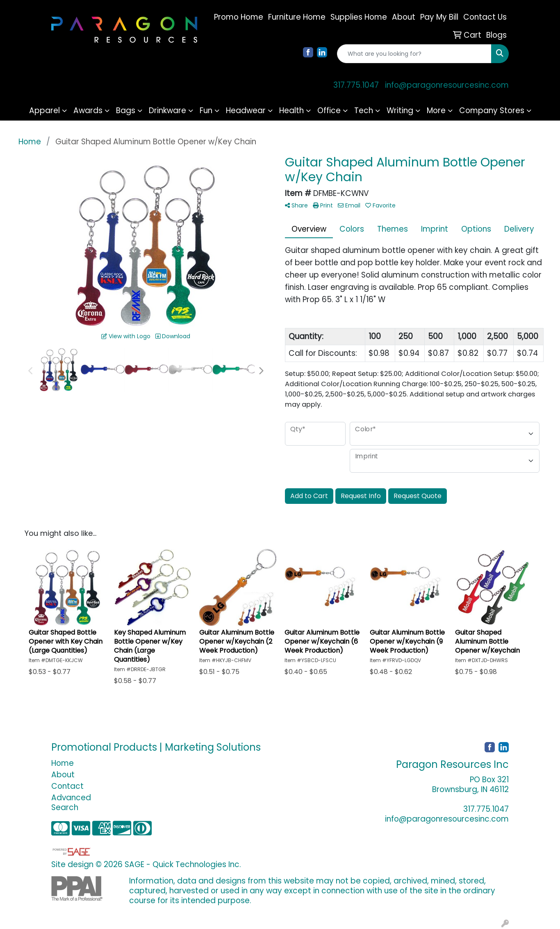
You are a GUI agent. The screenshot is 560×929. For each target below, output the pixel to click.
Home (63, 763)
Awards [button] (88, 110)
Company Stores (492, 110)
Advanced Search (71, 803)
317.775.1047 (356, 85)
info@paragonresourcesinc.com (447, 85)
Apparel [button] (44, 110)
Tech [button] (364, 110)
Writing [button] (400, 110)
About (63, 775)
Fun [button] (206, 110)
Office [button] (329, 110)
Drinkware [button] (167, 110)
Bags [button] (126, 110)
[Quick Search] (414, 54)
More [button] (436, 110)
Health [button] (291, 110)
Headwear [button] (246, 110)
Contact (67, 786)
